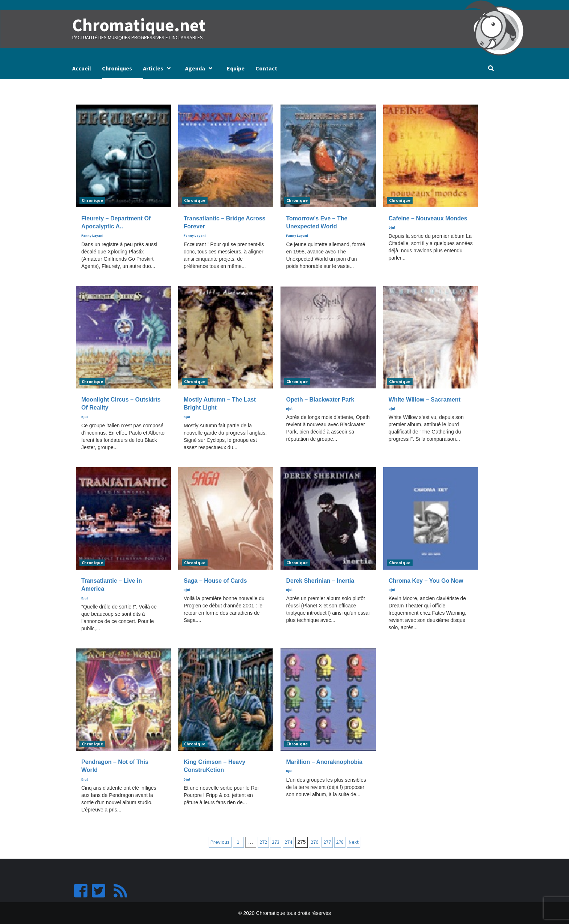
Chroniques (117, 68)
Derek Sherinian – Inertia (320, 581)
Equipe (236, 68)
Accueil (82, 68)
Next (354, 842)
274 (288, 842)
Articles (159, 68)
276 (314, 842)
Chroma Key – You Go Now (426, 581)
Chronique (92, 200)
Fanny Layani (92, 236)
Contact (266, 68)
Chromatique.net (138, 25)
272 (263, 842)
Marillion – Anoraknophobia (324, 762)
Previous (220, 842)
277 (327, 842)
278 (340, 842)
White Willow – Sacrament (425, 399)
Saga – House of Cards (215, 581)
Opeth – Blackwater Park (320, 399)
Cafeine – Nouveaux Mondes (428, 218)
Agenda (200, 68)
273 (276, 842)
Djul (392, 228)
